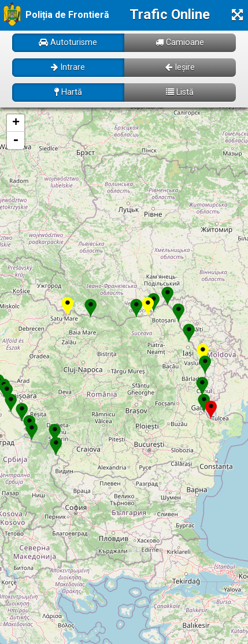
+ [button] (16, 123)
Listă (180, 92)
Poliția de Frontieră (67, 15)
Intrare (68, 67)
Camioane (180, 42)
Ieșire (180, 67)
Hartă (68, 92)
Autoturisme (68, 42)
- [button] (16, 140)
